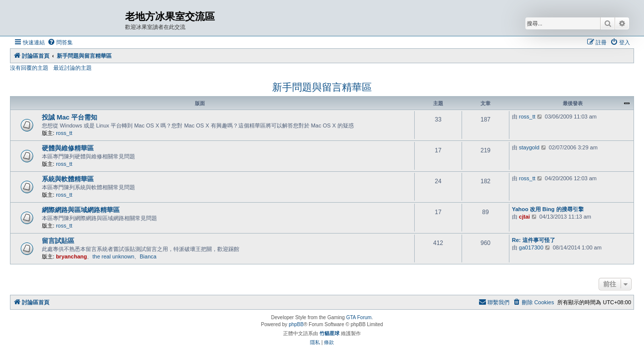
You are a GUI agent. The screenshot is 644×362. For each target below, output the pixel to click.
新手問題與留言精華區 (322, 87)
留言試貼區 (58, 241)
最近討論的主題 (73, 68)
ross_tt (64, 133)
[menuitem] (60, 42)
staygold (529, 147)
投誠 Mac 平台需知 (70, 117)
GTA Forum (359, 317)
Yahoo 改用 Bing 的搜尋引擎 (548, 209)
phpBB (296, 324)
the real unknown (113, 256)
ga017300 (531, 247)
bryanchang (71, 256)
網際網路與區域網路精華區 (81, 210)
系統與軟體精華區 (68, 179)
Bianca (148, 256)
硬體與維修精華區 (68, 148)
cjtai (524, 217)
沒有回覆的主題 (29, 68)
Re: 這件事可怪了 (534, 240)
